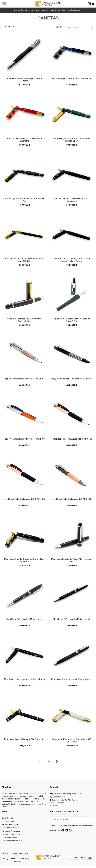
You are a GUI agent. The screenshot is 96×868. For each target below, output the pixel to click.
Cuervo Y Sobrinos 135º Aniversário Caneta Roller (24, 320)
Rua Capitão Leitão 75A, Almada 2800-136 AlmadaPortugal (64, 804)
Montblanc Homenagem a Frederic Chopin (24, 681)
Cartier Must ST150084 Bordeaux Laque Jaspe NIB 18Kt (24, 260)
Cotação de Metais (10, 839)
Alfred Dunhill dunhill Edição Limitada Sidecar (24, 79)
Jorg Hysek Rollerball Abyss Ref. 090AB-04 (24, 379)
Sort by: (59, 27)
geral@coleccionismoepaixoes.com (65, 795)
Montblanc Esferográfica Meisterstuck (24, 620)
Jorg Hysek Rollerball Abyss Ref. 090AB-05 (72, 379)
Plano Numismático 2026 (12, 842)
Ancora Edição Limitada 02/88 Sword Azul (72, 78)
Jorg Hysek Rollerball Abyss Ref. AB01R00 (72, 500)
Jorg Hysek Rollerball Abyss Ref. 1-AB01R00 (72, 441)
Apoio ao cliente (8, 823)
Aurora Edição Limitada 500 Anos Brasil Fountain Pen (72, 140)
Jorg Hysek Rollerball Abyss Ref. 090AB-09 (24, 440)
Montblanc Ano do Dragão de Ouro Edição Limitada (24, 561)
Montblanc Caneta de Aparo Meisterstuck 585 (72, 561)
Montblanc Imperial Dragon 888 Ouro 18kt (24, 741)
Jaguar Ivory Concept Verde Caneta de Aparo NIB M (72, 320)
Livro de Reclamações (11, 836)
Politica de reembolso (11, 829)
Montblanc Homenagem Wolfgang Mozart (72, 681)
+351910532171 (58, 798)
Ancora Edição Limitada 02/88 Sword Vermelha (24, 140)
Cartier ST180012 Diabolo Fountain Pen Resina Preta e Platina (72, 260)
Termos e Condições (10, 826)
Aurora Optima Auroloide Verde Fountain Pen (24, 200)
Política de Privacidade (11, 833)
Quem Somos (7, 819)
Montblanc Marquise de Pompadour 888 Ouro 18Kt (72, 742)
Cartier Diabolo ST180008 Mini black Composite (72, 200)
